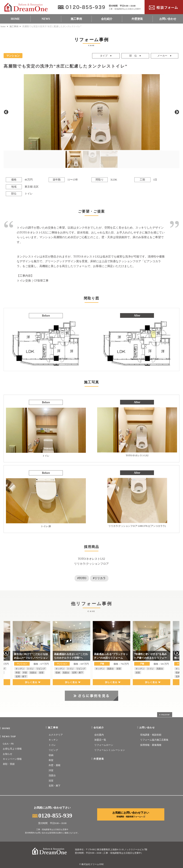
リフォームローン (104, 745)
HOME (15, 19)
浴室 (51, 781)
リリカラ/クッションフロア (91, 564)
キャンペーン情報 (12, 759)
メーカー (162, 56)
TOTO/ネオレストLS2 (91, 559)
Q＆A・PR (8, 744)
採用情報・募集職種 (151, 745)
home (3, 26)
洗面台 (52, 775)
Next (177, 112)
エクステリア (56, 735)
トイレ (52, 745)
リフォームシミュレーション (110, 750)
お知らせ (8, 754)
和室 (51, 760)
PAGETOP (164, 715)
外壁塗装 (137, 19)
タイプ (104, 56)
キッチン (53, 740)
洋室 (51, 770)
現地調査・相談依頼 (151, 735)
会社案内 (99, 735)
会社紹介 (107, 19)
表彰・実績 (9, 764)
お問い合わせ (168, 19)
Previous (6, 112)
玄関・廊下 (55, 786)
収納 (51, 755)
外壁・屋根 (55, 765)
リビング (53, 750)
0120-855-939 (52, 816)
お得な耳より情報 (12, 749)
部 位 (133, 56)
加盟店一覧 (100, 740)
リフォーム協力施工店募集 (154, 740)
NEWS (46, 19)
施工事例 (76, 19)
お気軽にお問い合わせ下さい (131, 814)
